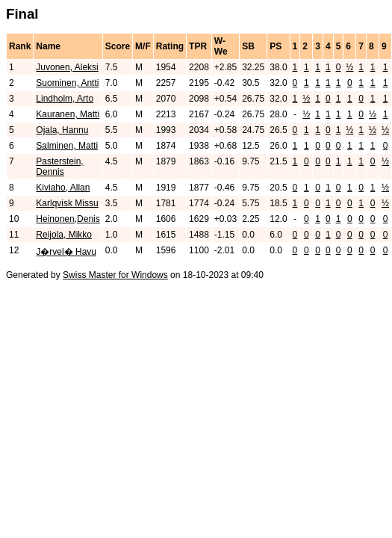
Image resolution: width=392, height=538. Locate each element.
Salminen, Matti (67, 146)
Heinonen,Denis (68, 219)
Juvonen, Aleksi (67, 67)
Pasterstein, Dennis (59, 167)
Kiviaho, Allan (63, 188)
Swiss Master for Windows (115, 275)
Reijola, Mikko (64, 235)
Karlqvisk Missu (67, 203)
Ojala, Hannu (62, 130)
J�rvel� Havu (66, 252)
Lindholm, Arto (65, 99)
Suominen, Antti (67, 83)
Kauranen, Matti (68, 114)
